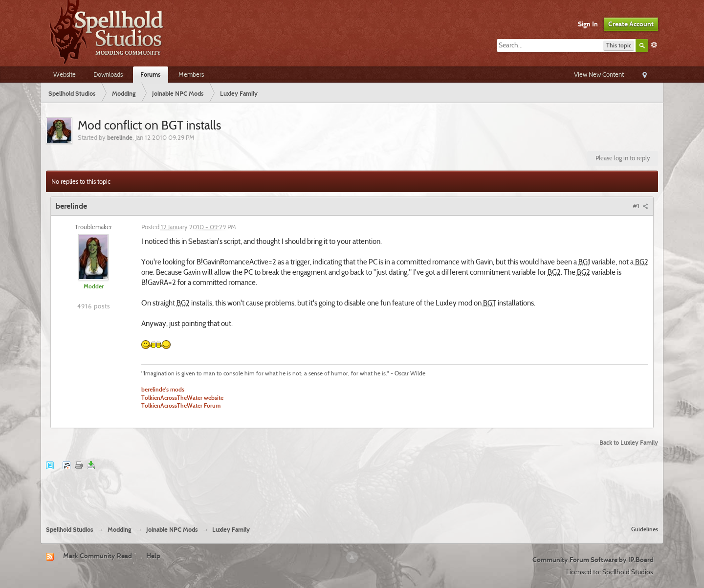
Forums (151, 74)
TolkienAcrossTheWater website (182, 398)
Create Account (631, 24)
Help (153, 556)
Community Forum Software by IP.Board (593, 560)
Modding (120, 530)
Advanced (654, 45)
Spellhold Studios (70, 530)
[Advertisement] (352, 492)
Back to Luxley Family (629, 442)
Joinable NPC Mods (172, 530)
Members (191, 74)
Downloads (108, 74)
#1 (640, 206)
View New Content (599, 74)
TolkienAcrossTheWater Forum (181, 406)
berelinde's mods (163, 390)
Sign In (588, 24)
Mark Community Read (98, 556)
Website (65, 74)
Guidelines (645, 529)
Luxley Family (231, 530)
